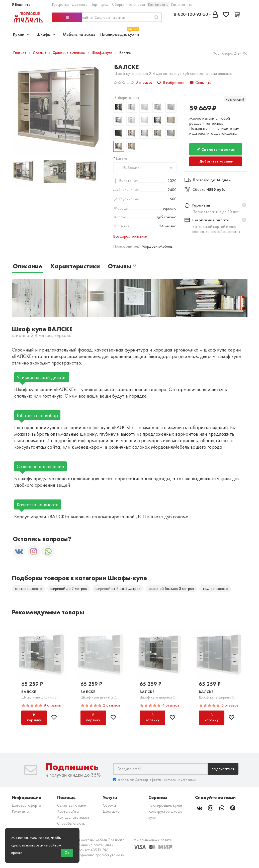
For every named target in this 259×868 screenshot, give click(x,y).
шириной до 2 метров (69, 588)
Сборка (109, 805)
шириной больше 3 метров (171, 588)
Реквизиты (20, 811)
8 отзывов (52, 705)
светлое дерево (28, 588)
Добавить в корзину (216, 161)
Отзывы (122, 266)
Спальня (40, 53)
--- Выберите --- (131, 168)
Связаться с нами (72, 805)
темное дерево (215, 588)
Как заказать (158, 5)
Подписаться (223, 769)
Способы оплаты (71, 823)
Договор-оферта (26, 805)
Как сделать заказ (73, 817)
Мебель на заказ (79, 34)
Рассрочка (60, 5)
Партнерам (100, 5)
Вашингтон (22, 5)
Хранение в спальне (69, 53)
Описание (27, 266)
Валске (29, 692)
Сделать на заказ (216, 149)
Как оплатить (181, 5)
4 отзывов (171, 705)
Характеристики (75, 266)
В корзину (34, 717)
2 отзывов (112, 705)
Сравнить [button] (200, 82)
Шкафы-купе (103, 53)
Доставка (80, 5)
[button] (244, 205)
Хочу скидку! (235, 99)
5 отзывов (230, 705)
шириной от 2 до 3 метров (118, 588)
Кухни (21, 34)
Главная (20, 53)
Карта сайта (68, 811)
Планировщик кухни (120, 34)
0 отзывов (144, 82)
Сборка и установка (128, 5)
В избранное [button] (171, 82)
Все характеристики (130, 236)
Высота (122, 158)
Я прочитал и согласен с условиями (155, 780)
